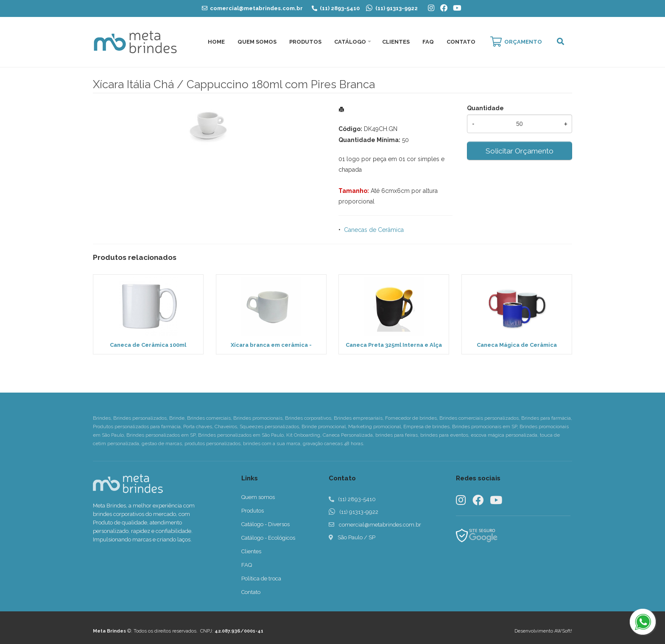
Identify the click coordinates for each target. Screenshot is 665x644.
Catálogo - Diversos (265, 524)
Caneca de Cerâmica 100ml (148, 345)
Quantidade (485, 108)
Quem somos (258, 497)
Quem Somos (257, 42)
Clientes (396, 42)
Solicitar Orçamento (520, 151)
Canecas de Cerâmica (374, 230)
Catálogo (350, 42)
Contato (461, 42)
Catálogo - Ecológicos (268, 538)
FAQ (428, 42)
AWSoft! (563, 631)
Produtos (305, 42)
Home (216, 42)
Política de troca (261, 578)
